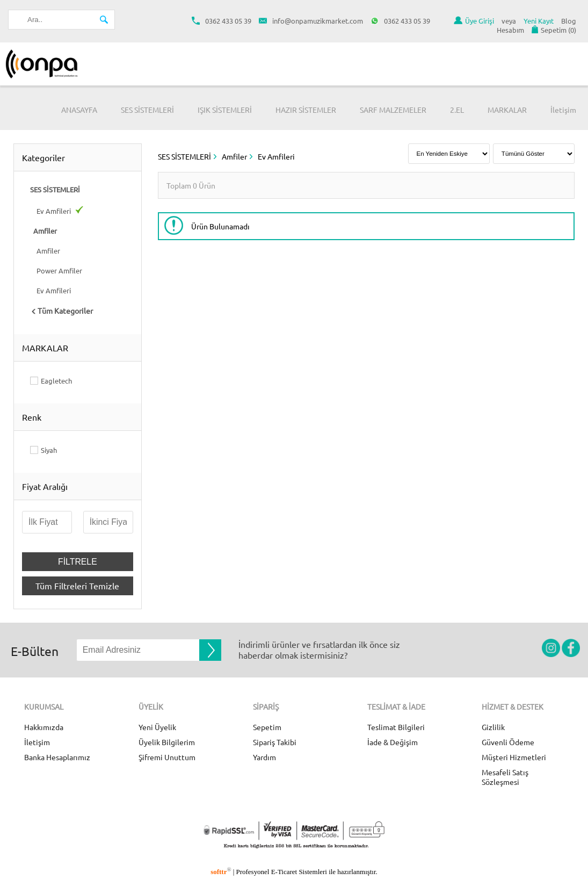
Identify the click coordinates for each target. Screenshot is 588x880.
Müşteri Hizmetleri (514, 757)
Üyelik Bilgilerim (167, 742)
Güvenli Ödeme (508, 742)
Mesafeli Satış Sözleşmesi (505, 777)
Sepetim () (554, 30)
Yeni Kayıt (539, 21)
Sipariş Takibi (275, 742)
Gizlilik (493, 727)
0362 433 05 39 (222, 21)
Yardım (264, 757)
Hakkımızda (44, 727)
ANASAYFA (79, 110)
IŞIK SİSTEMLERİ (225, 110)
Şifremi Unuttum (167, 757)
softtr (221, 872)
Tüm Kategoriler (61, 311)
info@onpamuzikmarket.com (311, 21)
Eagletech (56, 381)
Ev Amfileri (57, 211)
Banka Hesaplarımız (57, 757)
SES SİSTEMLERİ (147, 110)
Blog (569, 21)
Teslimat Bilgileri (396, 727)
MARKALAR (507, 110)
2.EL (457, 110)
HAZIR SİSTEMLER (306, 110)
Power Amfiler (56, 271)
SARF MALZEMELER (393, 110)
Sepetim (267, 727)
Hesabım (510, 30)
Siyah (49, 450)
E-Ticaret (284, 872)
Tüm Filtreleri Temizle (77, 586)
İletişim (563, 110)
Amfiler (45, 251)
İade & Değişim (393, 742)
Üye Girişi (474, 21)
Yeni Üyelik (157, 727)
